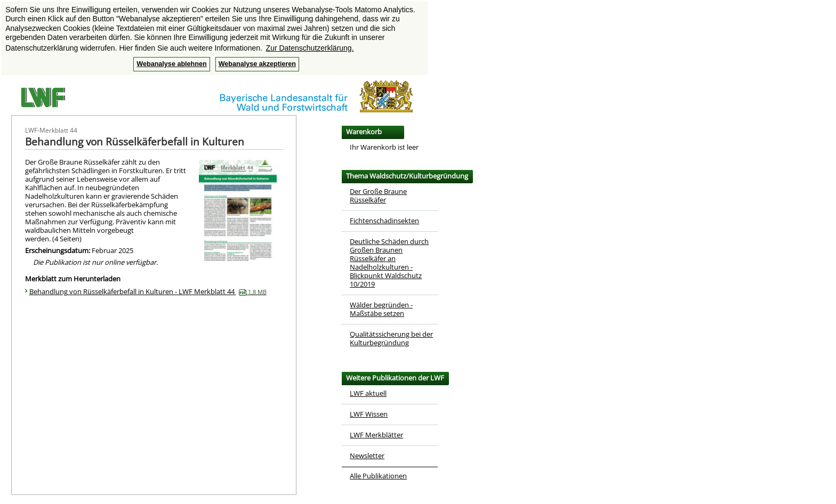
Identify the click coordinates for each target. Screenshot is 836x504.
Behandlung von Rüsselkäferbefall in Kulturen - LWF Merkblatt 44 (148, 291)
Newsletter (367, 456)
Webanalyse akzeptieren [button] (257, 64)
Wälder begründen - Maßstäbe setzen (381, 309)
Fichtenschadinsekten (384, 221)
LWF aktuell (368, 393)
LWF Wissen (369, 414)
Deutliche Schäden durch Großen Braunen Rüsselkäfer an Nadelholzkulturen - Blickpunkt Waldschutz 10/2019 (389, 263)
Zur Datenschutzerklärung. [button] (310, 48)
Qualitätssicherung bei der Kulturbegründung (391, 338)
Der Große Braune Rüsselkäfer (378, 196)
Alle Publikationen (378, 476)
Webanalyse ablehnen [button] (171, 64)
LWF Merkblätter (376, 435)
